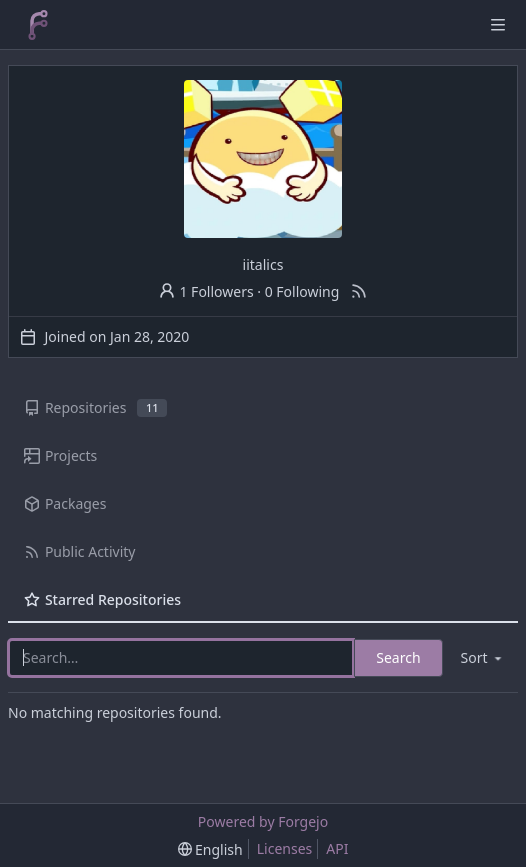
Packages (65, 503)
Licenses (285, 848)
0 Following (302, 291)
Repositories (95, 407)
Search (398, 657)
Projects (60, 455)
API (337, 848)
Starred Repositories (102, 599)
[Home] (38, 25)
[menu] (483, 657)
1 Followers (206, 291)
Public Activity (79, 551)
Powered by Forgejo (263, 821)
